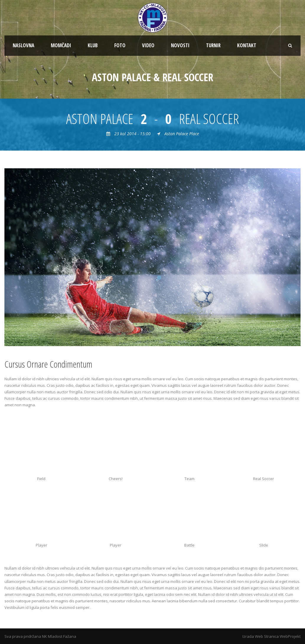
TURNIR (213, 45)
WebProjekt (290, 636)
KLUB (93, 45)
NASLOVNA (23, 45)
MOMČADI (61, 45)
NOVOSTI (180, 45)
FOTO (120, 45)
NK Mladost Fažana (59, 636)
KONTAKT (247, 45)
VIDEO (148, 45)
